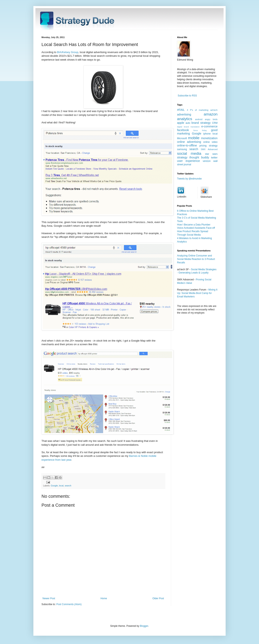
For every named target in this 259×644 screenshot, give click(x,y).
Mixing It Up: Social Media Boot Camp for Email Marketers (197, 293)
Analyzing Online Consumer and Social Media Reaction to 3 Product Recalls (196, 259)
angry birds (211, 119)
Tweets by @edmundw (189, 179)
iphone (207, 134)
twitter (214, 158)
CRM (215, 123)
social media (189, 153)
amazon (211, 114)
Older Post (158, 598)
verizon (207, 161)
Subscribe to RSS (187, 96)
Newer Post (49, 598)
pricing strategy (208, 146)
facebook (183, 130)
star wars (211, 154)
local (61, 486)
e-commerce (209, 126)
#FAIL (181, 110)
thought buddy (199, 157)
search (68, 486)
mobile (194, 138)
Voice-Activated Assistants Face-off (196, 228)
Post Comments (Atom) (69, 604)
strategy (182, 157)
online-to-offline (187, 145)
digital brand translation (188, 127)
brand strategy (201, 123)
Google (54, 486)
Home (104, 598)
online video (210, 142)
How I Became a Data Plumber (194, 225)
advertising (184, 114)
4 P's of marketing (197, 110)
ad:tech (214, 110)
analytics (185, 119)
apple (181, 123)
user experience (188, 161)
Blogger (144, 626)
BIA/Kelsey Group (68, 52)
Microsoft (182, 138)
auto (188, 123)
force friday (200, 130)
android (199, 119)
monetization (209, 138)
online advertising (189, 142)
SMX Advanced (209, 149)
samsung (182, 149)
